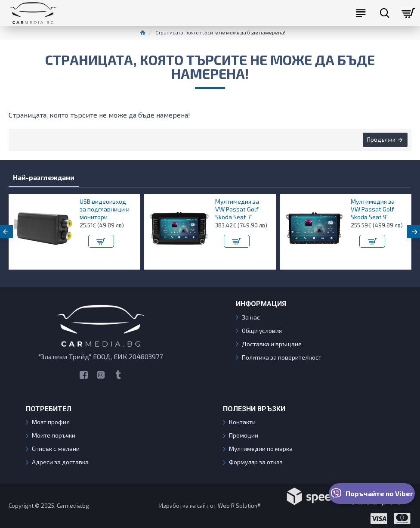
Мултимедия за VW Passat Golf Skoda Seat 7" (237, 209)
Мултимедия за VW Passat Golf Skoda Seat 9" (373, 209)
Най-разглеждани (44, 177)
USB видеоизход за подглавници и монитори (105, 209)
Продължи (381, 140)
